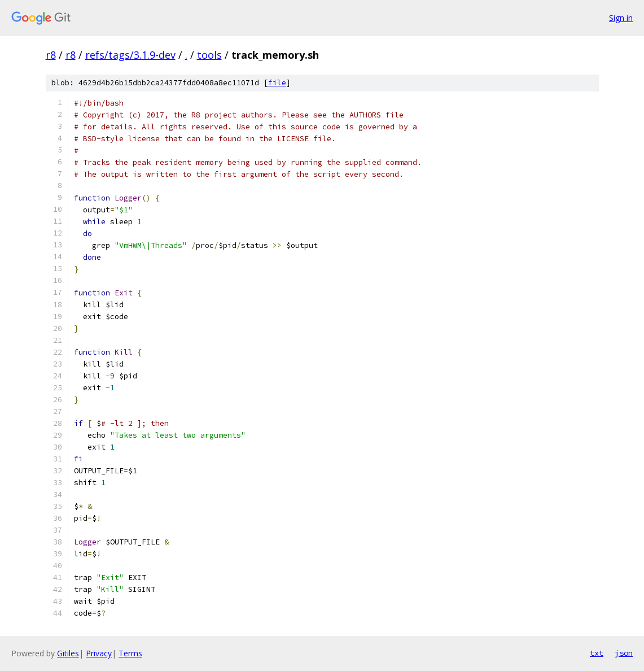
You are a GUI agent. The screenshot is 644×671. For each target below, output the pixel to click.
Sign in (621, 18)
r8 (51, 55)
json (624, 653)
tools (209, 55)
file (277, 83)
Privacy (99, 653)
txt (597, 653)
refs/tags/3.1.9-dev (130, 55)
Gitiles (68, 653)
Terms (130, 653)
